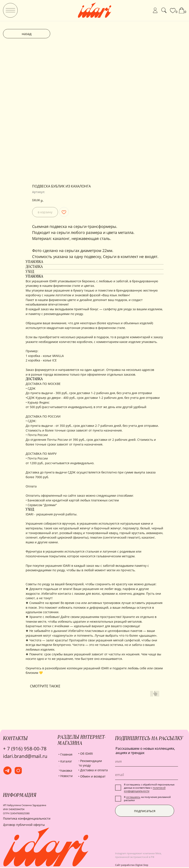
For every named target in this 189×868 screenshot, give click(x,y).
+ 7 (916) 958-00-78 (25, 749)
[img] (10, 10)
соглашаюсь (133, 797)
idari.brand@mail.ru (25, 756)
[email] (147, 775)
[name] (147, 761)
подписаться (145, 811)
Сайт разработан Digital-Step (132, 865)
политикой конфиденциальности (145, 789)
